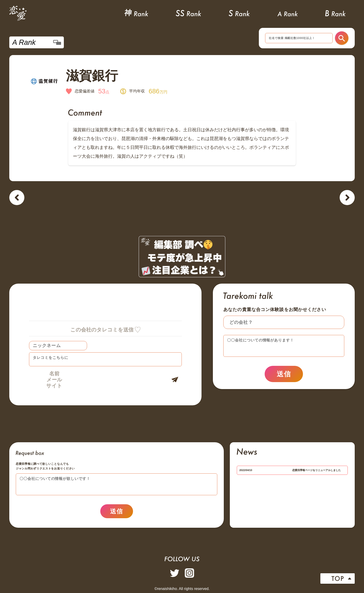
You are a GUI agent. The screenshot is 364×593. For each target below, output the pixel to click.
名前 (54, 374)
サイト (54, 386)
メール (54, 380)
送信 (284, 374)
